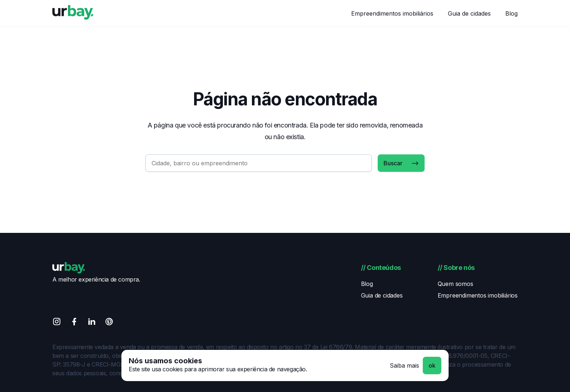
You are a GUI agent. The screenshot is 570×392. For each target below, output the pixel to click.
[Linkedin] (92, 323)
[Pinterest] (109, 323)
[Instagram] (57, 323)
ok (432, 365)
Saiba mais (404, 365)
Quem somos (455, 284)
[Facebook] (74, 323)
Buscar (393, 163)
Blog (511, 13)
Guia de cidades (469, 13)
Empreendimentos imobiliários (392, 13)
